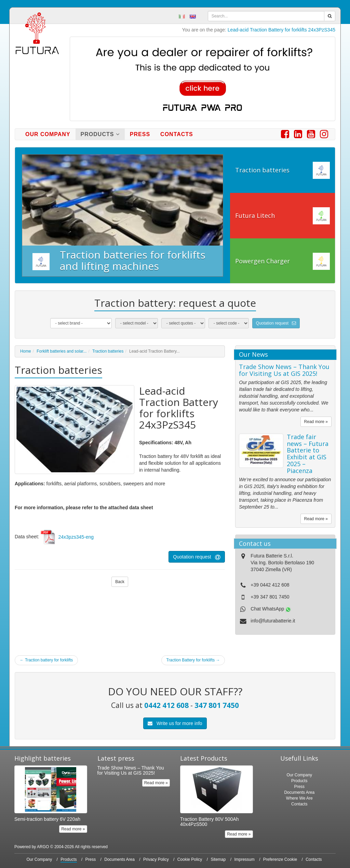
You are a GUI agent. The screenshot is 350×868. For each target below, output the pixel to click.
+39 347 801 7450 (270, 597)
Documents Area (299, 792)
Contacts (177, 134)
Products (100, 134)
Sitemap (218, 859)
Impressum (244, 859)
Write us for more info (175, 723)
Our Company (48, 134)
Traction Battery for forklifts (193, 660)
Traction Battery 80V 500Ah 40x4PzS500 (209, 822)
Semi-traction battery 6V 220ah (47, 819)
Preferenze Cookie (280, 859)
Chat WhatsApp (271, 609)
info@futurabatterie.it (273, 621)
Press (140, 134)
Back (120, 582)
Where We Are (299, 798)
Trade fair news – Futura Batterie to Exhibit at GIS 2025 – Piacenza (308, 454)
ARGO (43, 847)
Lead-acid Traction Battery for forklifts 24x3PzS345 (281, 30)
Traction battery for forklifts (46, 660)
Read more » (316, 422)
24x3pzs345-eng (76, 537)
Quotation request (276, 323)
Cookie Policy (190, 859)
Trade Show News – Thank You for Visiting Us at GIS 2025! (284, 370)
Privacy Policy (156, 859)
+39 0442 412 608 (270, 585)
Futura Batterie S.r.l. (272, 556)
